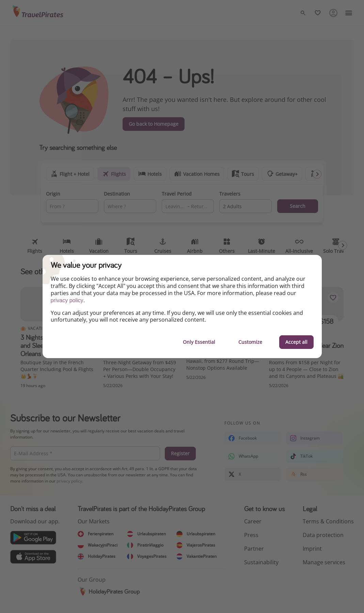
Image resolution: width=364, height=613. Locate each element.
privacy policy (67, 300)
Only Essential (199, 342)
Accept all (296, 342)
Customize (250, 342)
